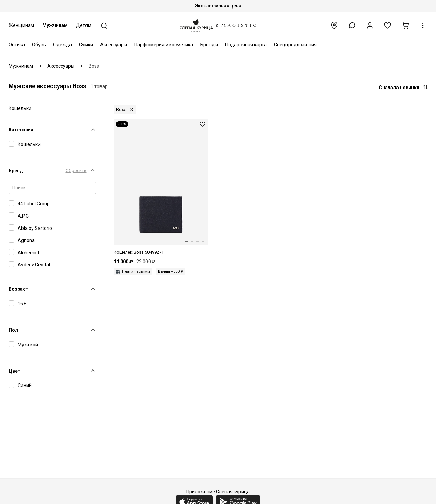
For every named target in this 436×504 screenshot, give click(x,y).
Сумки (86, 45)
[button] (352, 25)
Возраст (18, 289)
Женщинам (21, 25)
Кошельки (20, 108)
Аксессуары (114, 45)
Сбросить (76, 170)
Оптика (17, 45)
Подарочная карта (246, 45)
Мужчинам (55, 25)
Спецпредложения (295, 45)
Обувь (39, 45)
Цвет (14, 371)
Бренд (16, 171)
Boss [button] (121, 109)
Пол (13, 330)
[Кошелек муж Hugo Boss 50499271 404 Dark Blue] (161, 187)
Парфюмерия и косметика (164, 45)
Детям (84, 25)
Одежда (63, 45)
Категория (21, 130)
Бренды (209, 45)
